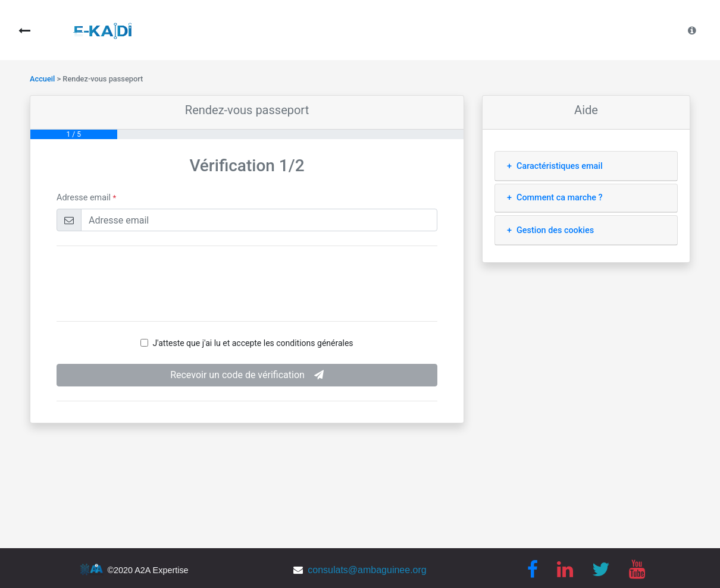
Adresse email (86, 198)
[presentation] (247, 284)
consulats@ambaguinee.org (367, 570)
